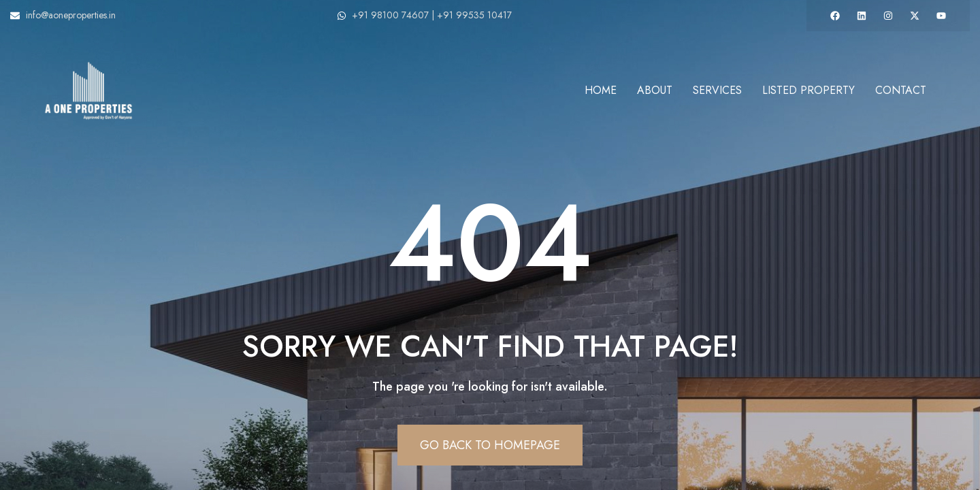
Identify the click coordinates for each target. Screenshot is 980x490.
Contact (901, 90)
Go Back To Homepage (490, 445)
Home (601, 90)
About (655, 90)
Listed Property (808, 90)
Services (717, 90)
